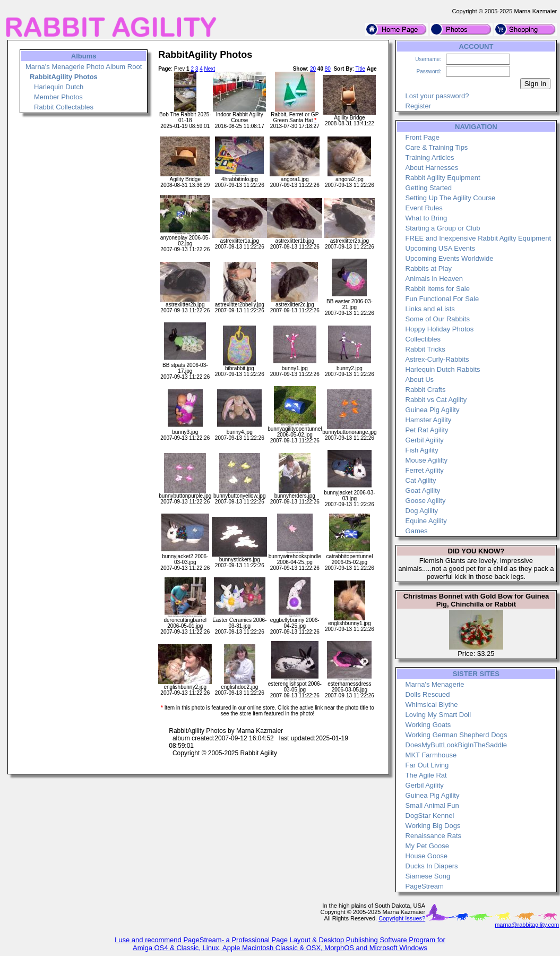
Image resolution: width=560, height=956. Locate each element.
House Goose (427, 856)
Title (360, 69)
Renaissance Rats (434, 836)
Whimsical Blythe (432, 705)
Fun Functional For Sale (442, 299)
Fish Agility (422, 450)
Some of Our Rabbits (438, 319)
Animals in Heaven (434, 279)
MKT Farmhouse (431, 755)
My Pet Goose (427, 846)
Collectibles (423, 339)
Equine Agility (426, 521)
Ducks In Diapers (432, 866)
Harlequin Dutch (59, 87)
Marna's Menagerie (435, 684)
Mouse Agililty (427, 460)
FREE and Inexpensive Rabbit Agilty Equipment (479, 238)
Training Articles (430, 157)
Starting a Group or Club (443, 228)
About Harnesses (432, 168)
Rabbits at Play (429, 268)
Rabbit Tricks (425, 349)
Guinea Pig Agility (433, 410)
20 (313, 69)
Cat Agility (421, 480)
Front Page (423, 137)
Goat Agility (423, 490)
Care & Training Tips (437, 147)
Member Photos (58, 97)
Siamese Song (428, 876)
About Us (420, 379)
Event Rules (424, 208)
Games (417, 531)
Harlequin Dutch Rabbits (443, 369)
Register (418, 106)
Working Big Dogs (433, 826)
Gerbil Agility (425, 440)
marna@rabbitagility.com (527, 925)
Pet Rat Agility (427, 430)
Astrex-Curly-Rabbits (437, 359)
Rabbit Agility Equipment (443, 178)
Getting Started (429, 188)
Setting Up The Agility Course (451, 198)
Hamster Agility (429, 420)
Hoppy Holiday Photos (440, 329)
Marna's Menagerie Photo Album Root (84, 67)
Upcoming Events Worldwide (450, 258)
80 (328, 69)
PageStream (425, 886)
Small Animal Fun (432, 805)
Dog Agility (422, 511)
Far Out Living (427, 765)
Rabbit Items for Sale (438, 289)
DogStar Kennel (430, 816)
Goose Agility (426, 501)
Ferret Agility (425, 470)
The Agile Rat (426, 775)
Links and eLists (430, 309)
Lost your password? (437, 96)
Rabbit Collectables (64, 107)
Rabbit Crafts (426, 390)
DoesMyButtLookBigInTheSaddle (456, 745)
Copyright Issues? (402, 918)
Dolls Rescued (428, 694)
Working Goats (428, 725)
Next (209, 69)
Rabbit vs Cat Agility (436, 400)
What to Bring (427, 218)
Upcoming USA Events (441, 248)
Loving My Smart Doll (438, 715)
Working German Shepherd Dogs (456, 735)
